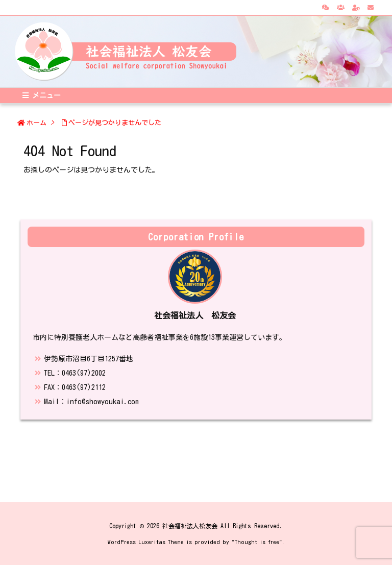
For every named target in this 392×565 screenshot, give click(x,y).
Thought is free (257, 542)
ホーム (36, 123)
